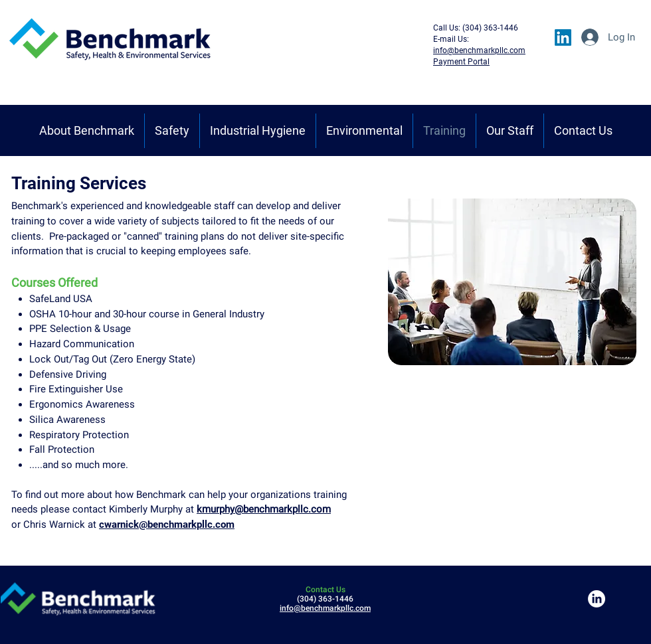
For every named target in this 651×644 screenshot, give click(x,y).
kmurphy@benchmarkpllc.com (264, 509)
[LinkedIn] (563, 38)
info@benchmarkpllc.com (325, 608)
